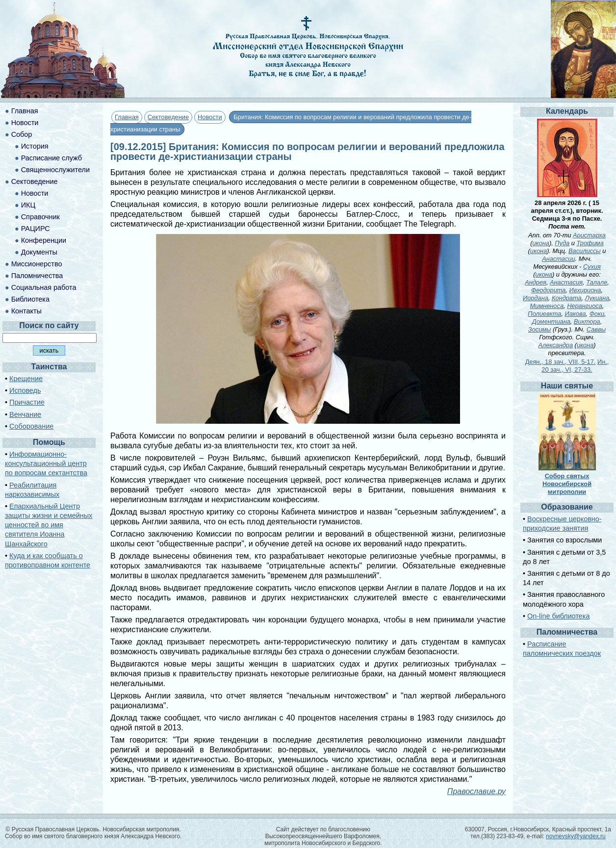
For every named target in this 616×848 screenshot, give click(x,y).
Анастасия (566, 282)
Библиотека (30, 299)
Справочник (40, 217)
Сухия (592, 267)
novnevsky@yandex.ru (576, 836)
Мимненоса (547, 306)
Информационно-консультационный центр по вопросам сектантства (46, 463)
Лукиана (597, 298)
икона (541, 243)
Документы (39, 252)
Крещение (26, 379)
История (35, 146)
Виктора (587, 321)
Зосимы (540, 329)
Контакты (26, 311)
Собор (22, 134)
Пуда (562, 243)
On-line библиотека (558, 616)
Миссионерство (37, 264)
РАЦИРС (36, 229)
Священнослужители (55, 170)
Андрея (536, 282)
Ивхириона (585, 290)
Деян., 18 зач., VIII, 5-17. (561, 362)
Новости (210, 117)
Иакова (576, 314)
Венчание (25, 414)
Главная (127, 117)
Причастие (27, 402)
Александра (555, 345)
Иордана (536, 298)
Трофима (590, 243)
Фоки (597, 314)
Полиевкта (544, 314)
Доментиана (551, 321)
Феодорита (548, 290)
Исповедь (25, 390)
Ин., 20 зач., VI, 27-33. (575, 366)
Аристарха (589, 235)
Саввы (596, 329)
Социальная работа (44, 287)
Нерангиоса (585, 306)
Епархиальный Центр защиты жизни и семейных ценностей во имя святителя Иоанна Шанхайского (49, 525)
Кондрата (567, 298)
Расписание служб (51, 158)
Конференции (44, 240)
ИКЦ (28, 205)
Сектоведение (168, 117)
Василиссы (585, 251)
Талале (597, 282)
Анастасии (558, 259)
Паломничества (37, 276)
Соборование (31, 426)
